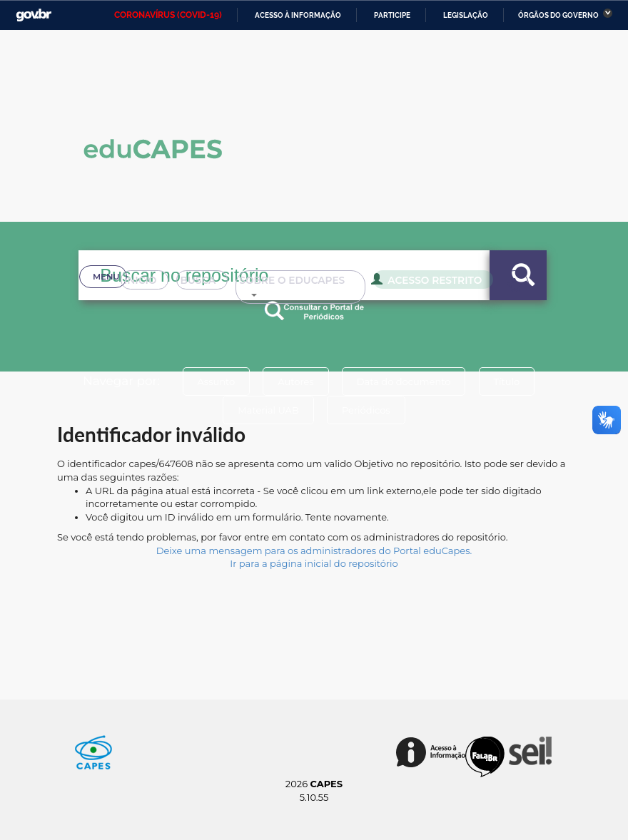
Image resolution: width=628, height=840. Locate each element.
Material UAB (268, 410)
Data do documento (404, 381)
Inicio (111, 299)
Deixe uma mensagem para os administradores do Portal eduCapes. (314, 550)
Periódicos (366, 410)
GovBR (34, 15)
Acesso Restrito (407, 298)
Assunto (216, 381)
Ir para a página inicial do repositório (314, 563)
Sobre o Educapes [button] (283, 299)
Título (507, 381)
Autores (295, 381)
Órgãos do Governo (558, 15)
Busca (176, 299)
